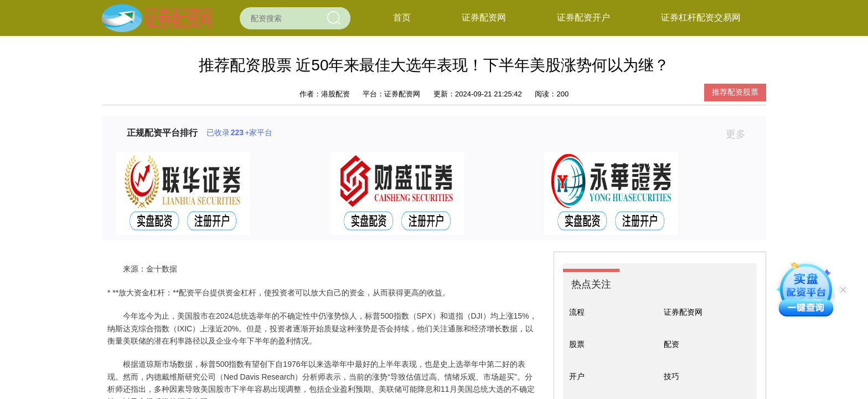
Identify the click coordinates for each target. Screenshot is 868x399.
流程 (577, 312)
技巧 (671, 376)
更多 (740, 134)
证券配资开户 (583, 17)
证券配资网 (484, 17)
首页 (402, 17)
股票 (577, 344)
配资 (671, 344)
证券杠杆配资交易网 (701, 17)
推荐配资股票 (735, 92)
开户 (577, 376)
